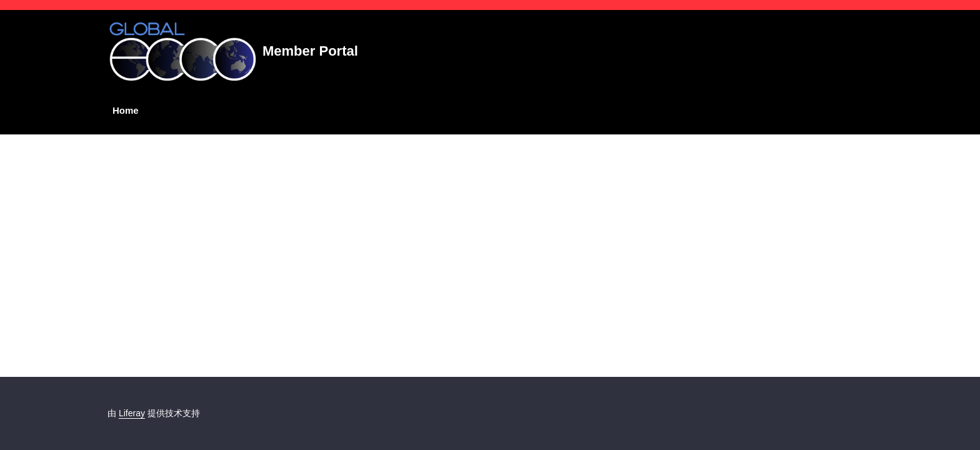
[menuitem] (123, 111)
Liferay (132, 413)
